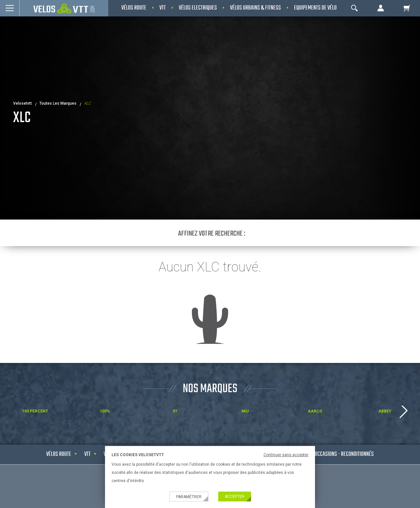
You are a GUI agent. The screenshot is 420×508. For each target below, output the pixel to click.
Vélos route (59, 454)
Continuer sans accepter (286, 455)
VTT (87, 454)
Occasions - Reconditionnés (344, 454)
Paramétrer (189, 497)
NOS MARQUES (210, 389)
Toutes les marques (58, 103)
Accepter (235, 497)
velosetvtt (22, 103)
